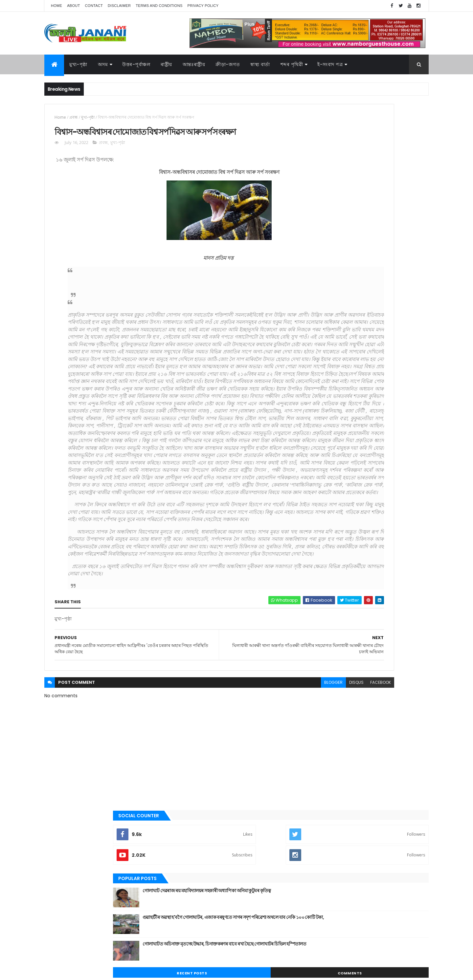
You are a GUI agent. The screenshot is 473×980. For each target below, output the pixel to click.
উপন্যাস (320, 426)
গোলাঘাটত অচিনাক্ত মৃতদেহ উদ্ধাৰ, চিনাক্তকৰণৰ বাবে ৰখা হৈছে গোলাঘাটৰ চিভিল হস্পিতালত (382, 241)
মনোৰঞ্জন (321, 515)
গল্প (317, 459)
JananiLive (79, 965)
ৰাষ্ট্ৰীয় (318, 548)
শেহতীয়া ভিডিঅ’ (327, 570)
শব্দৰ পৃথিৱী (292, 64)
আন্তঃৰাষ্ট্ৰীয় (323, 404)
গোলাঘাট (321, 470)
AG (58, 972)
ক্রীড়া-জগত (228, 64)
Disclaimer (119, 6)
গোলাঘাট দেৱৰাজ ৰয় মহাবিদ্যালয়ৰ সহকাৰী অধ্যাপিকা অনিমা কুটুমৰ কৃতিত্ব (376, 188)
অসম (103, 64)
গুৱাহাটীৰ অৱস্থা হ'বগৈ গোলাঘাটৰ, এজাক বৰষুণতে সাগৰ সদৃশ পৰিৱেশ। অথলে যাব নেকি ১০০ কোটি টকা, (384, 217)
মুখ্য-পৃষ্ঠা (78, 64)
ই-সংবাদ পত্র (330, 64)
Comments (399, 267)
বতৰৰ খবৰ (322, 504)
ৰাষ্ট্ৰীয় (166, 64)
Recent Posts (339, 267)
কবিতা (319, 437)
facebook (283, 818)
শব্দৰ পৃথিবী (323, 560)
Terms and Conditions (159, 6)
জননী (319, 482)
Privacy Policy (203, 6)
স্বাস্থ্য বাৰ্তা (260, 64)
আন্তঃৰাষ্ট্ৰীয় (194, 64)
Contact (94, 6)
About (73, 6)
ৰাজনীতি (321, 537)
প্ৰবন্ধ (74, 117)
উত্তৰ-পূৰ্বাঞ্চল (136, 64)
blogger (236, 818)
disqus (259, 818)
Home (56, 6)
